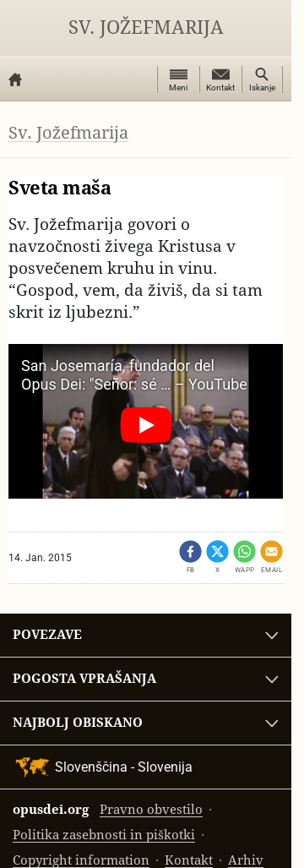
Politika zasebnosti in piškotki (104, 835)
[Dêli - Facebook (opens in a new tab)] (190, 557)
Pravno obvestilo (151, 809)
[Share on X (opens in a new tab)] (217, 557)
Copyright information (81, 860)
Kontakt (189, 860)
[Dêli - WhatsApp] (244, 557)
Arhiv (246, 860)
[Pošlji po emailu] (271, 557)
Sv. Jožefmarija (146, 27)
